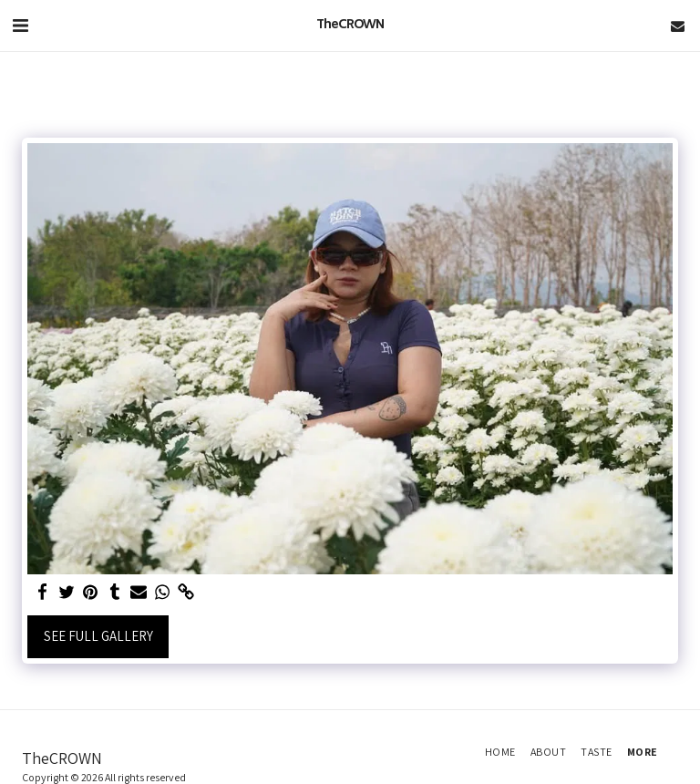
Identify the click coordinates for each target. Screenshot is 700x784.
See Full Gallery (98, 636)
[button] (20, 26)
